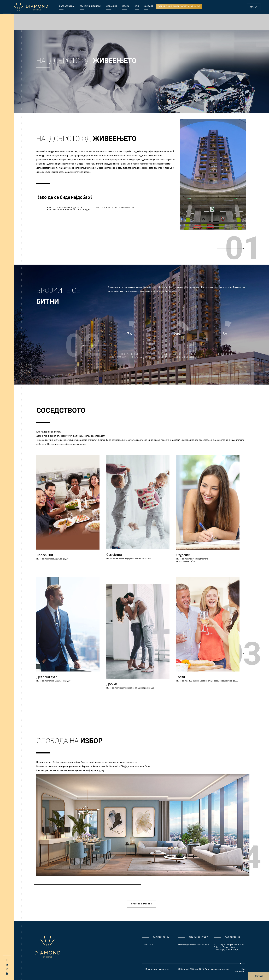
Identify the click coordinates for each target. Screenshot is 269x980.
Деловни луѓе (47, 677)
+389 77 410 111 (149, 945)
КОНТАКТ (148, 6)
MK (252, 7)
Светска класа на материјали (114, 208)
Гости (181, 677)
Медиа (126, 6)
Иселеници (45, 555)
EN (256, 7)
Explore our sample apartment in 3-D (179, 6)
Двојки (112, 684)
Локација (112, 6)
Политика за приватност (157, 969)
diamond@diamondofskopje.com (194, 945)
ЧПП (137, 6)
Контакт (259, 976)
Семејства (114, 555)
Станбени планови (90, 6)
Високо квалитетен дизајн (65, 208)
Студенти (183, 555)
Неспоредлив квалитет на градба (69, 210)
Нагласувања (67, 6)
